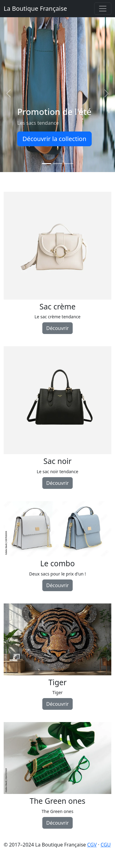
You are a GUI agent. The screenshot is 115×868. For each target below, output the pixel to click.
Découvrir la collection (54, 139)
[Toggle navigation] (103, 9)
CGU (106, 845)
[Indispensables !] (69, 164)
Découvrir (57, 328)
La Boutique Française (35, 8)
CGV (92, 845)
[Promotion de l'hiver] (58, 164)
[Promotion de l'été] (47, 164)
